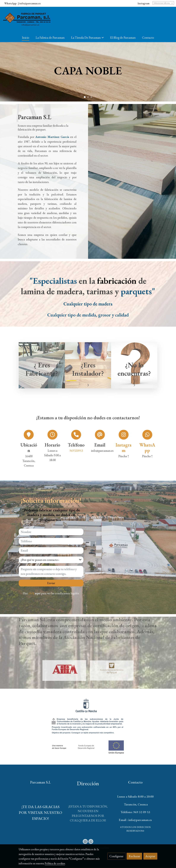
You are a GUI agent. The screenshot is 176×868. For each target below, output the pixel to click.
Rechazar (134, 856)
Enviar (51, 583)
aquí (38, 593)
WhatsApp (11, 3)
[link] (27, 20)
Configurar (116, 856)
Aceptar (150, 856)
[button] (87, 37)
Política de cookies (55, 863)
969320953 (76, 451)
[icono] (124, 435)
